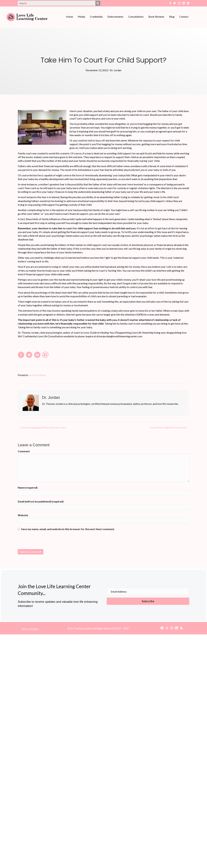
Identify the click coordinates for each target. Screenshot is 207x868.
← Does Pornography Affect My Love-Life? (42, 427)
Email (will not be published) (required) (41, 501)
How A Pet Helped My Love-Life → (170, 427)
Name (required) (28, 488)
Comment (24, 451)
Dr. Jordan (116, 70)
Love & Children (37, 375)
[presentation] (103, 540)
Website (23, 515)
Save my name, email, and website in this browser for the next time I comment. (68, 529)
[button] (162, 628)
